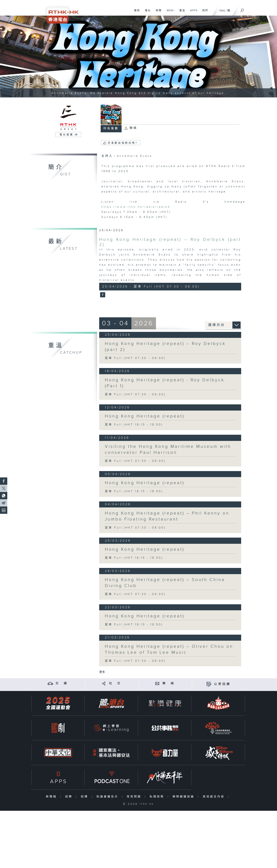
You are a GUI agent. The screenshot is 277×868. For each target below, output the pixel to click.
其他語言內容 (214, 797)
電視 (135, 12)
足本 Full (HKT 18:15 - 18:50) (134, 425)
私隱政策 (158, 797)
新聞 (157, 12)
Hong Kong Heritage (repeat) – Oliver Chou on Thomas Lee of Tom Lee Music (169, 649)
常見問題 (135, 797)
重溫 (181, 12)
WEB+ (169, 12)
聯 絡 (169, 683)
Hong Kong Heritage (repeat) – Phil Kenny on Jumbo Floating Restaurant (167, 516)
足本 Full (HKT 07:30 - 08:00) (135, 358)
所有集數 (111, 129)
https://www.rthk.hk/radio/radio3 (136, 207)
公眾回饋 (222, 684)
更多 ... (104, 672)
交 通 (62, 683)
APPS (193, 12)
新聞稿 (52, 797)
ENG (222, 11)
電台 (146, 12)
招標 (85, 797)
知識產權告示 (108, 797)
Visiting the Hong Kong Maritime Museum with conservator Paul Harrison (168, 450)
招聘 (70, 797)
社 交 (115, 683)
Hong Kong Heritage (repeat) (145, 416)
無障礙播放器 (184, 797)
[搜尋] (242, 9)
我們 (204, 12)
